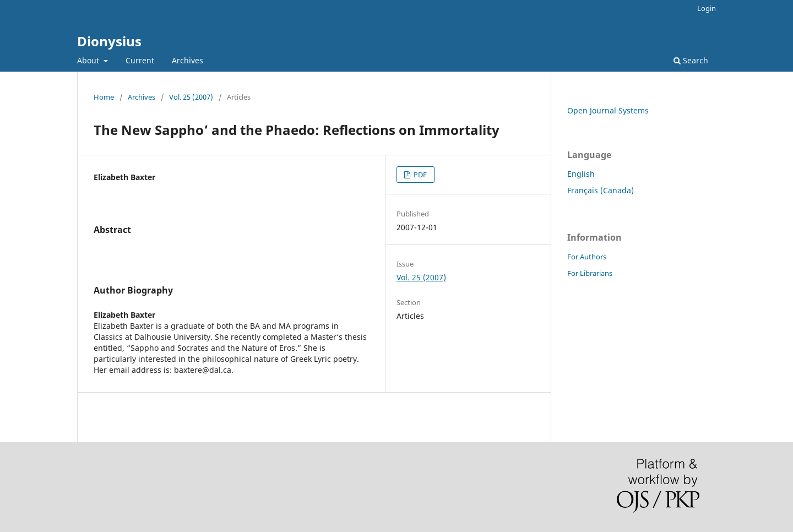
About (89, 60)
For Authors (587, 257)
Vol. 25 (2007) (191, 97)
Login (707, 8)
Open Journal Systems (608, 110)
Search (691, 60)
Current (140, 60)
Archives (188, 60)
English (581, 174)
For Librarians (590, 273)
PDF (419, 175)
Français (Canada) (601, 190)
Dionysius (109, 41)
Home (104, 97)
